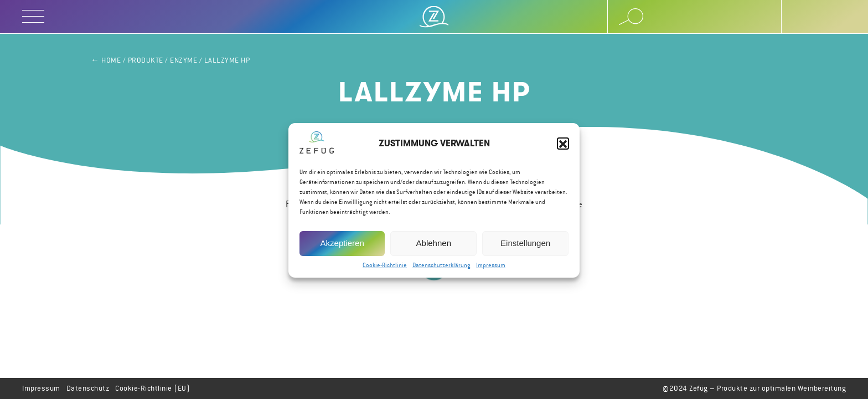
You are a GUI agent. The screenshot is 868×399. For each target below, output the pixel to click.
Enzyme (184, 60)
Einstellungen (525, 247)
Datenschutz (88, 388)
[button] (563, 147)
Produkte (146, 60)
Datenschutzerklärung (441, 269)
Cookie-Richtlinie (385, 269)
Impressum (491, 269)
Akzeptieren (342, 247)
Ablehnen (434, 247)
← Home (106, 60)
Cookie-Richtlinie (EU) (153, 388)
